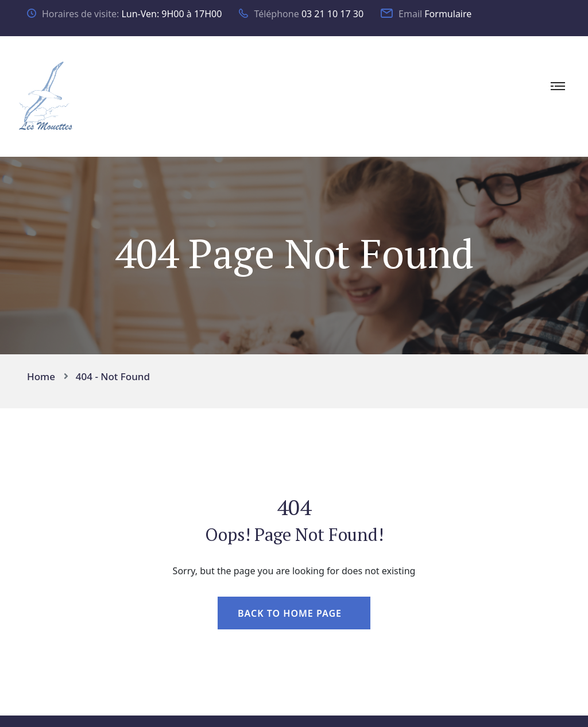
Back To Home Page (290, 613)
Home (44, 376)
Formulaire (448, 14)
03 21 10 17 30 (332, 14)
